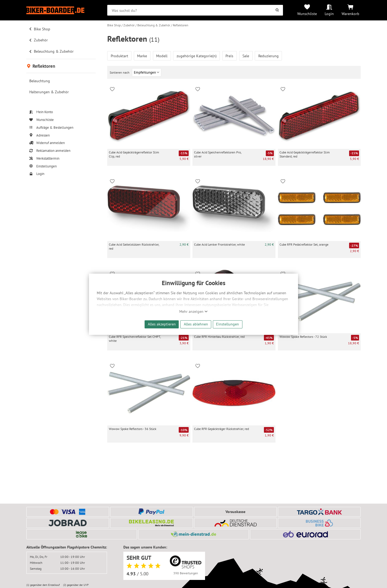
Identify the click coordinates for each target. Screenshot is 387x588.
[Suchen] (277, 10)
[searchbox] (195, 10)
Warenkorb (350, 14)
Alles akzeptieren (162, 324)
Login (329, 14)
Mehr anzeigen (193, 311)
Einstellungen (227, 324)
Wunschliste (307, 14)
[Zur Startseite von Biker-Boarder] (61, 10)
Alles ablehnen (196, 324)
